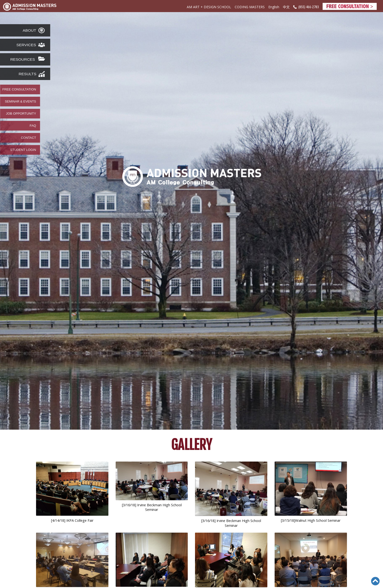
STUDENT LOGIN (23, 150)
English (274, 7)
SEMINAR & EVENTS (20, 102)
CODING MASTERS (250, 7)
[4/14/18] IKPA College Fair (72, 520)
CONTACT (28, 138)
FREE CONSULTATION (19, 89)
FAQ (33, 126)
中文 (286, 7)
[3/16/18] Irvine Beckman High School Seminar (152, 507)
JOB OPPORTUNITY (21, 114)
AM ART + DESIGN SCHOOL (209, 7)
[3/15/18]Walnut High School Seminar (311, 520)
